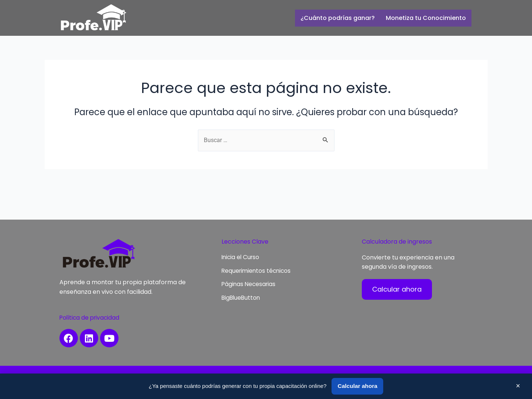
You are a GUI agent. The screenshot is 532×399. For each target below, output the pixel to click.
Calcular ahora (358, 386)
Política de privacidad (91, 318)
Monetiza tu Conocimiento (426, 18)
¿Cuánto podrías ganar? (338, 18)
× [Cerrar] (518, 385)
